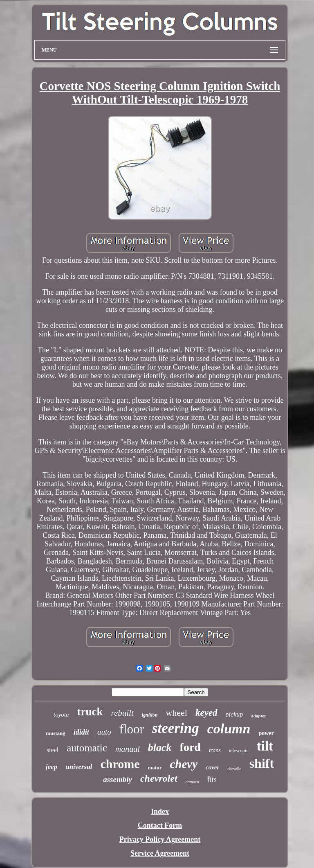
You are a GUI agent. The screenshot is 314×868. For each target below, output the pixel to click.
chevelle (234, 769)
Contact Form (160, 825)
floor (132, 729)
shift (262, 763)
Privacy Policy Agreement (160, 839)
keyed (206, 713)
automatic (87, 748)
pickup (234, 714)
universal (79, 767)
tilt (265, 746)
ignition (150, 715)
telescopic (239, 751)
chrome (120, 764)
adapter (259, 716)
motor (155, 768)
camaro (192, 782)
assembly (118, 779)
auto (104, 732)
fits (212, 780)
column (229, 729)
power (266, 733)
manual (128, 749)
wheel (176, 713)
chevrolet (159, 778)
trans (215, 750)
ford (190, 747)
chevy (184, 764)
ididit (81, 732)
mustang (56, 733)
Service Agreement (160, 853)
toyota (61, 715)
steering (176, 728)
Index (160, 812)
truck (90, 712)
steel (53, 750)
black (160, 747)
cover (212, 767)
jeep (52, 767)
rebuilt (122, 713)
